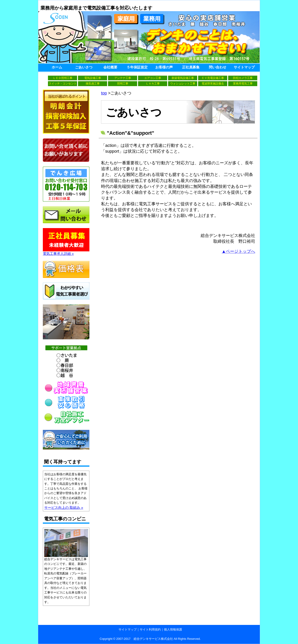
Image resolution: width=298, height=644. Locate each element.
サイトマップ (244, 67)
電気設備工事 (93, 78)
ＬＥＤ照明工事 (63, 78)
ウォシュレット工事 (183, 84)
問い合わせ (218, 67)
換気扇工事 (93, 84)
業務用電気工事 (243, 84)
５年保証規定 (137, 67)
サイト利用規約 (150, 629)
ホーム (57, 67)
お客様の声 (164, 67)
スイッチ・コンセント (63, 84)
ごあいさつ (84, 67)
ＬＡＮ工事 (153, 84)
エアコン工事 (153, 78)
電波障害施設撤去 (213, 84)
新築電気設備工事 (183, 78)
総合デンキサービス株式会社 (153, 639)
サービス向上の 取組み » (64, 507)
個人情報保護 (173, 629)
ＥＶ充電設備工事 (213, 78)
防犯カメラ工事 (243, 78)
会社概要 (110, 67)
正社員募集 (191, 67)
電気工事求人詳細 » (66, 252)
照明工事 (123, 84)
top (104, 93)
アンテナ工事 (123, 78)
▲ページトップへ (238, 251)
